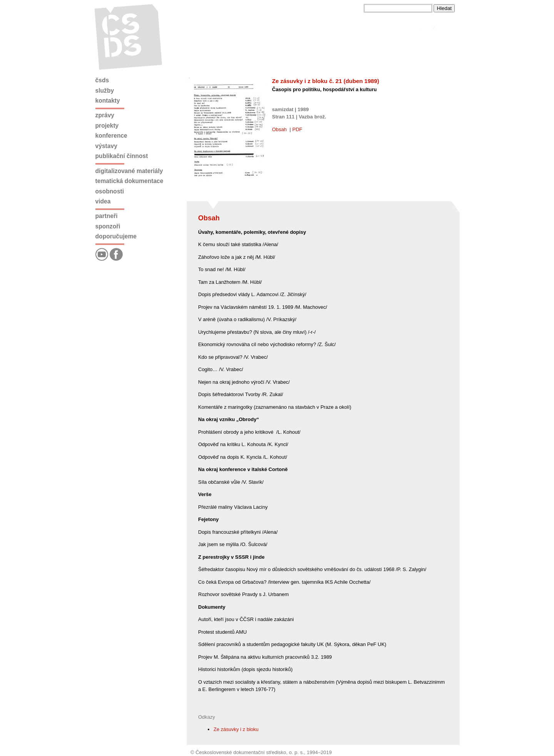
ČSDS (102, 80)
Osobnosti (110, 191)
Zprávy (105, 115)
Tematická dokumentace (129, 181)
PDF (297, 129)
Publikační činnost (122, 156)
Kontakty (108, 101)
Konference (111, 136)
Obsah (279, 129)
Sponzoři (108, 226)
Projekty (107, 126)
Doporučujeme (116, 236)
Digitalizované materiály (129, 171)
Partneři (107, 216)
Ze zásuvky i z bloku (236, 729)
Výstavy (106, 146)
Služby (105, 91)
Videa (103, 201)
